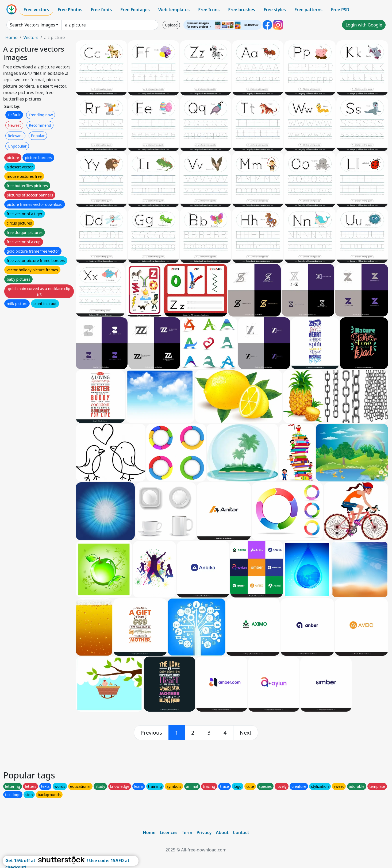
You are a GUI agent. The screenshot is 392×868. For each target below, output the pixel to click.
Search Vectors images (32, 25)
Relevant (15, 136)
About (222, 832)
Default (14, 115)
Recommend (40, 125)
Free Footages (135, 10)
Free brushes (242, 10)
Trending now (41, 115)
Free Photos (70, 10)
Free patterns (308, 10)
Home (11, 37)
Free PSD (340, 10)
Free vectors (36, 10)
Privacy (204, 832)
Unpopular (17, 146)
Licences (168, 832)
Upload (171, 25)
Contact (241, 832)
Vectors (31, 37)
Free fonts (101, 10)
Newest (14, 125)
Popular (38, 136)
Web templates (174, 10)
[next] (246, 733)
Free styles (275, 10)
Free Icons (209, 10)
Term (187, 832)
